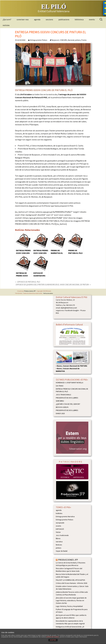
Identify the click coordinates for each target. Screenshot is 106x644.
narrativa (59, 542)
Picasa (83, 310)
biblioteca (79, 19)
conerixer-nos (23, 19)
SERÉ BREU (60, 401)
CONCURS (63, 40)
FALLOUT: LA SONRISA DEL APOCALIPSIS (70, 580)
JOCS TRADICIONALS (63, 395)
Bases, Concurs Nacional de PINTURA (72, 366)
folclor (58, 532)
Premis (84, 40)
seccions (49, 19)
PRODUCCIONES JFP (68, 560)
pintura (78, 40)
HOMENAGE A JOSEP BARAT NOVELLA (70, 383)
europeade (60, 523)
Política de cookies (48, 293)
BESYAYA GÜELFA (62, 407)
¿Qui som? (7, 19)
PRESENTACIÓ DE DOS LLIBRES (67, 398)
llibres (58, 538)
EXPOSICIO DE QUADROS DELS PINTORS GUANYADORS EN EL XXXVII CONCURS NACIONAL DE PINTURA (53, 285)
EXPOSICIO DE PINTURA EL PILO (27, 282)
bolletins (59, 513)
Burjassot (55, 40)
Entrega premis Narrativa (65, 516)
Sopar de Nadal (62, 551)
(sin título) (60, 386)
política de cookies (53, 637)
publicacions (64, 19)
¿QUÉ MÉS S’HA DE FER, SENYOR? (68, 404)
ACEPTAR (53, 640)
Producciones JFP (30, 291)
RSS (57, 313)
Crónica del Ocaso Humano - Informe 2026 (71, 583)
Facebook (69, 310)
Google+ (76, 310)
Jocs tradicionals (62, 535)
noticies (6, 25)
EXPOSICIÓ (60, 529)
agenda (37, 19)
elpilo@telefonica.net (69, 308)
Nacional (71, 40)
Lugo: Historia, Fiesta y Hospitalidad (69, 606)
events (92, 19)
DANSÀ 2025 (60, 413)
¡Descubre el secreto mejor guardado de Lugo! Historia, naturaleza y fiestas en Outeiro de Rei (71, 600)
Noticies (59, 545)
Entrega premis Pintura (39, 40)
